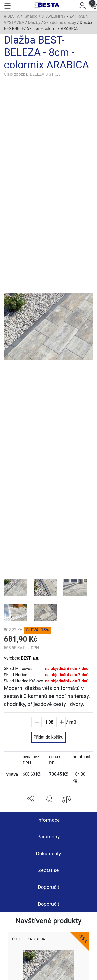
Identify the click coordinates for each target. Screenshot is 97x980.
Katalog (30, 16)
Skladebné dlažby (60, 22)
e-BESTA (12, 16)
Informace (48, 820)
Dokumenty (48, 853)
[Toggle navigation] (8, 6)
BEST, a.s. (30, 658)
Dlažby (34, 22)
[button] (11, 327)
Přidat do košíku (48, 737)
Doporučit (48, 887)
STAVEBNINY (54, 16)
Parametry (48, 837)
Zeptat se (48, 870)
